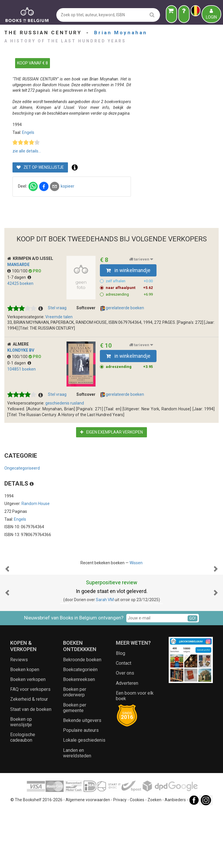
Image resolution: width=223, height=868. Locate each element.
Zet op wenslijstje (126, 167)
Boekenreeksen (79, 737)
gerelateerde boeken (122, 308)
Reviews (19, 718)
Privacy (120, 858)
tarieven (141, 259)
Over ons (125, 731)
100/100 (18, 271)
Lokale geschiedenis (84, 798)
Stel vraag (57, 308)
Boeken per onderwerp (75, 750)
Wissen (136, 563)
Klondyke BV (21, 350)
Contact (124, 721)
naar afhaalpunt (129, 288)
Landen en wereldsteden (77, 811)
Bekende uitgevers (82, 778)
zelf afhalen (129, 281)
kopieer (153, 186)
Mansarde (18, 265)
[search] (152, 15)
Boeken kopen (25, 728)
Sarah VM (105, 658)
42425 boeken (20, 283)
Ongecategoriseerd (22, 468)
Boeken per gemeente (75, 766)
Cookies (137, 858)
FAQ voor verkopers (30, 747)
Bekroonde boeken (82, 718)
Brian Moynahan (121, 33)
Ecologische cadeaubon (23, 795)
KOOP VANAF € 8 (33, 63)
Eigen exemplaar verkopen (111, 432)
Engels (114, 132)
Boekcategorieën (80, 728)
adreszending (129, 294)
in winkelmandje (128, 270)
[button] (7, 598)
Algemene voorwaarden (88, 858)
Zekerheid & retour (29, 757)
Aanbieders (175, 858)
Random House (36, 504)
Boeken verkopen (28, 737)
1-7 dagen (19, 277)
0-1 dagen (19, 363)
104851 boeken (21, 369)
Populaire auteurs (81, 788)
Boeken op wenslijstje (21, 780)
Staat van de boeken (31, 767)
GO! (193, 676)
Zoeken (154, 858)
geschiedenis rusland (65, 403)
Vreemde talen (59, 317)
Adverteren (127, 741)
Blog (121, 711)
